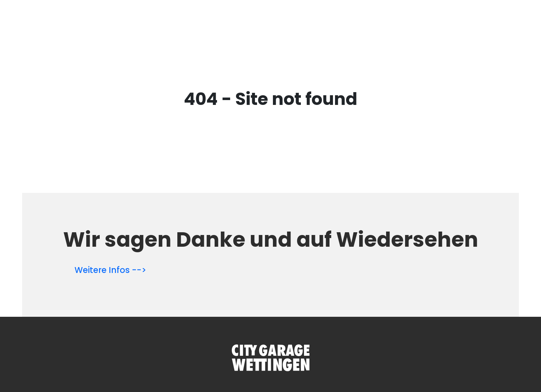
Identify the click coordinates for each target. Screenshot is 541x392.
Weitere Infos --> (110, 270)
